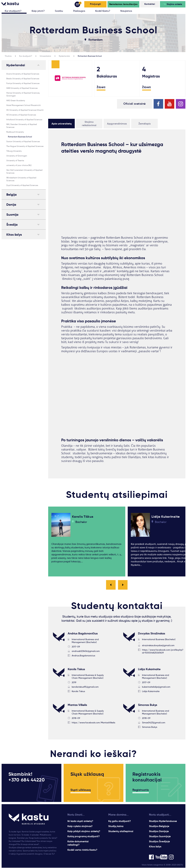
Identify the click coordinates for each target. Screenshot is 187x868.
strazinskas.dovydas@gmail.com (158, 646)
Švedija (12, 225)
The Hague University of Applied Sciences (25, 146)
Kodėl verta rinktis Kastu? (82, 850)
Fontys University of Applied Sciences (23, 83)
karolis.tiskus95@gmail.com (85, 687)
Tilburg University (14, 151)
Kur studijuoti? (26, 56)
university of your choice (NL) (19, 165)
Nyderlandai (64, 56)
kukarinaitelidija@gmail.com (156, 687)
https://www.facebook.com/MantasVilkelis (93, 723)
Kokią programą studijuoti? (84, 837)
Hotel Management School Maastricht (24, 105)
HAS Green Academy (16, 100)
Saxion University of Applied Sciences (23, 141)
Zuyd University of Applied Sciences (22, 185)
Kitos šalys (14, 235)
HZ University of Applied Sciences (21, 115)
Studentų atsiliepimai (121, 832)
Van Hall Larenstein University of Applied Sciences (24, 171)
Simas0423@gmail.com (154, 723)
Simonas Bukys (150, 727)
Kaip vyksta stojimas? (80, 826)
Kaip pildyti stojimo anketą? (84, 832)
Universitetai (45, 56)
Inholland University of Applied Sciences (24, 119)
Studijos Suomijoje (160, 837)
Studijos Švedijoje (159, 842)
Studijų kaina (116, 826)
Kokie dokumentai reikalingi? (78, 843)
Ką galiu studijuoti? (120, 821)
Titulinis (8, 56)
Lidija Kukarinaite (151, 692)
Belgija (12, 195)
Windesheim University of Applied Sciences (21, 179)
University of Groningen (17, 156)
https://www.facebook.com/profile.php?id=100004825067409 (163, 652)
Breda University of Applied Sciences (23, 79)
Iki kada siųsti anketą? (80, 821)
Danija (11, 205)
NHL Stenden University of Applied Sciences (22, 126)
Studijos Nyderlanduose (163, 821)
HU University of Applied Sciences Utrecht (25, 110)
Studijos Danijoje (159, 832)
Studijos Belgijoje (159, 826)
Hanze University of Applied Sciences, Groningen (23, 94)
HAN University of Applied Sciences (22, 88)
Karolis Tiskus (78, 692)
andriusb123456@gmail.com (86, 651)
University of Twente (15, 160)
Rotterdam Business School (90, 56)
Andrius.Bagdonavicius (83, 656)
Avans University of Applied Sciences (23, 74)
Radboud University (15, 132)
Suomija (12, 215)
